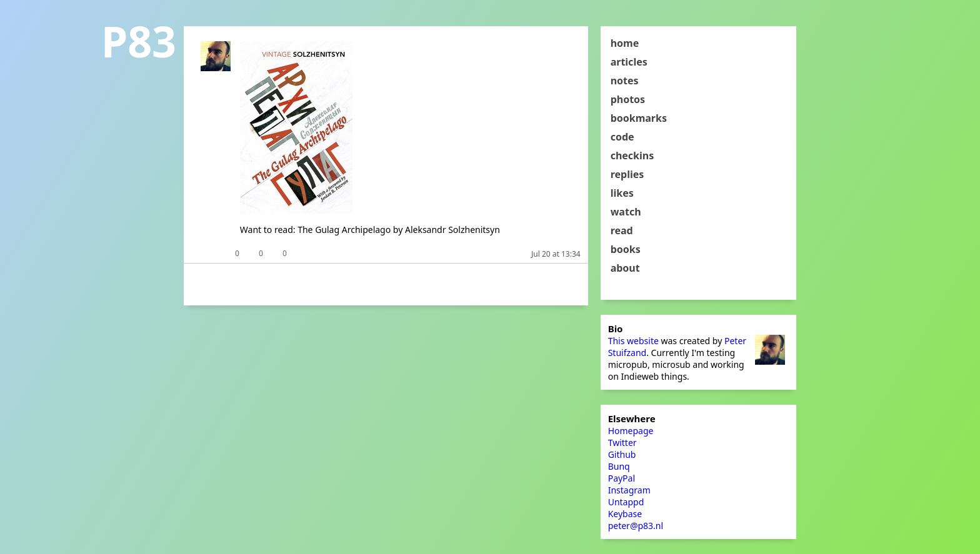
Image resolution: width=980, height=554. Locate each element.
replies (627, 174)
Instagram (629, 490)
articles (629, 62)
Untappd (626, 502)
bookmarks (639, 118)
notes (625, 81)
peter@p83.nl (636, 526)
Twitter (622, 443)
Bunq (619, 466)
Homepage (631, 431)
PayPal (622, 478)
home (625, 43)
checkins (632, 156)
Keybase (625, 514)
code (622, 137)
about (625, 268)
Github (622, 454)
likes (622, 193)
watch (626, 212)
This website (633, 341)
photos (628, 99)
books (626, 249)
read (622, 230)
